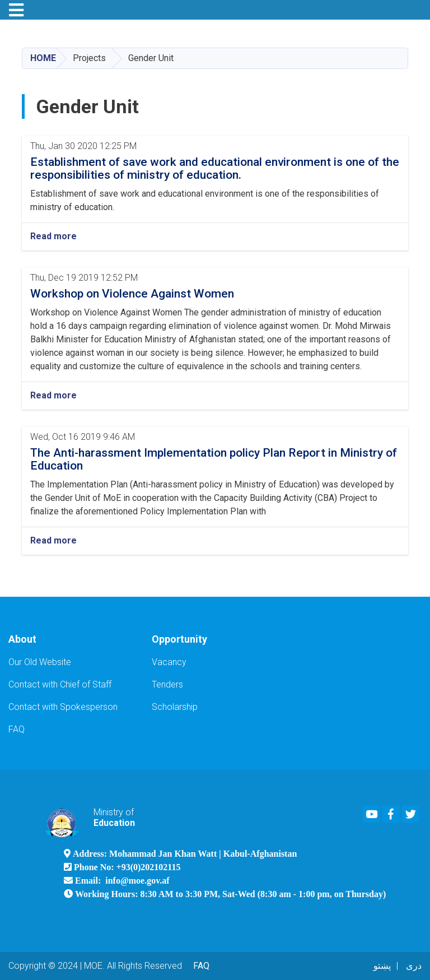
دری (414, 966)
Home (43, 58)
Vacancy (169, 662)
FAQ (17, 729)
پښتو (382, 966)
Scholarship (175, 707)
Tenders (167, 684)
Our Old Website (40, 662)
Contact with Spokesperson (63, 707)
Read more (53, 236)
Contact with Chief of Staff (60, 684)
